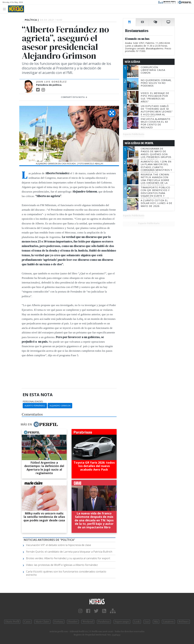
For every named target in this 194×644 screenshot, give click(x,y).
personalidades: (33, 402)
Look (137, 622)
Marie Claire (42, 622)
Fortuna (59, 622)
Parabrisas (104, 622)
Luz (147, 622)
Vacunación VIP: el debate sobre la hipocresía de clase (59, 545)
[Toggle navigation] (5, 9)
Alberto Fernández (35, 406)
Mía (156, 622)
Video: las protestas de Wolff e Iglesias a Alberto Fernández (62, 565)
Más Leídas (132, 62)
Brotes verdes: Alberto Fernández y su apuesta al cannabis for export (68, 558)
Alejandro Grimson (60, 406)
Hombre (73, 622)
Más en (39, 424)
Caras (27, 622)
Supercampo (122, 622)
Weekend (88, 622)
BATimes (184, 622)
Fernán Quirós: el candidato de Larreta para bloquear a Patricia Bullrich (69, 552)
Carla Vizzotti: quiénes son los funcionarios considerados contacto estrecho (66, 573)
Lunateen (168, 622)
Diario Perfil (12, 622)
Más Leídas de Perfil (139, 143)
